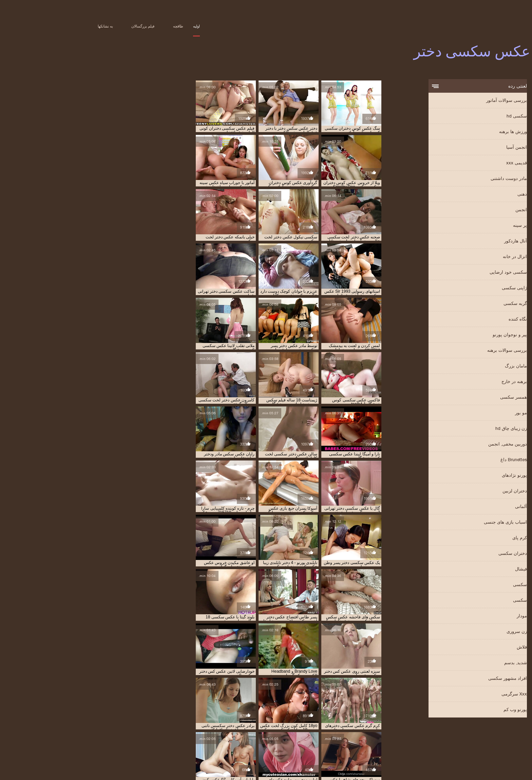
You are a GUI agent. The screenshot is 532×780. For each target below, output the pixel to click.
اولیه (153, 26)
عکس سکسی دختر (400, 771)
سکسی (476, 585)
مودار (478, 616)
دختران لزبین (471, 492)
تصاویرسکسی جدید (168, 741)
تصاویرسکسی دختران (97, 741)
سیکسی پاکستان (324, 767)
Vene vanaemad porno (393, 767)
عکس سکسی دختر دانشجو (243, 756)
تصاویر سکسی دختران (348, 741)
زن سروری (473, 632)
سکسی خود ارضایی (464, 273)
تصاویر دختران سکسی (388, 741)
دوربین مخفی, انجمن (464, 445)
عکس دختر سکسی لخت (211, 745)
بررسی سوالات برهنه (463, 351)
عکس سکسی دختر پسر (114, 756)
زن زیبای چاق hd (467, 429)
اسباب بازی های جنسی (462, 523)
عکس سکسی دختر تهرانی (332, 756)
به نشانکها (62, 26)
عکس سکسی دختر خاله (288, 756)
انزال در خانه (471, 257)
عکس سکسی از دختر (375, 756)
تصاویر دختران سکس (427, 741)
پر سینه (476, 226)
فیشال (477, 570)
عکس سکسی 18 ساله (415, 756)
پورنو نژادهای (471, 476)
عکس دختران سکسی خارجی (281, 749)
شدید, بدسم (472, 663)
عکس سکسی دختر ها (155, 756)
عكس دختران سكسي (299, 745)
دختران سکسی (469, 554)
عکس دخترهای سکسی (196, 749)
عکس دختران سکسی (326, 749)
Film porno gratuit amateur (450, 767)
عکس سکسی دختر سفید (197, 756)
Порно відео (353, 767)
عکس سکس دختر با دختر (460, 752)
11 (256, 593)
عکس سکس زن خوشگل (155, 752)
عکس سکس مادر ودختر (111, 752)
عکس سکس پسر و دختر (68, 752)
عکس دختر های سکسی (125, 745)
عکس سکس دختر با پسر (416, 752)
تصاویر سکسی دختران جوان (303, 741)
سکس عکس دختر (335, 745)
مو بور (477, 413)
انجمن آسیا (473, 148)
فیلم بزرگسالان (99, 26)
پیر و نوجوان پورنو (466, 335)
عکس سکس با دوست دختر (70, 749)
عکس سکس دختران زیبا (328, 752)
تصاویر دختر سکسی (464, 741)
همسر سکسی (470, 398)
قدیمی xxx (473, 164)
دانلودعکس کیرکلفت (405, 745)
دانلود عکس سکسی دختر (446, 745)
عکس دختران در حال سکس (370, 749)
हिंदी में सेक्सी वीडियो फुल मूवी (212, 767)
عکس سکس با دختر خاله (116, 749)
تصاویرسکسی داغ (133, 741)
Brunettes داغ (470, 460)
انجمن (477, 210)
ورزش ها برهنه (469, 132)
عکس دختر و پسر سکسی (460, 749)
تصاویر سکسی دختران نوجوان (252, 741)
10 (264, 593)
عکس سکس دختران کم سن (282, 752)
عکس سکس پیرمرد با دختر (459, 756)
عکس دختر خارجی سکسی (256, 745)
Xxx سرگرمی (470, 695)
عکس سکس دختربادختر (236, 752)
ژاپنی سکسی (471, 288)
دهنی (478, 195)
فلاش (478, 648)
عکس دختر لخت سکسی (168, 745)
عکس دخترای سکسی (236, 749)
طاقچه (134, 26)
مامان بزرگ (472, 367)
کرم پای (476, 538)
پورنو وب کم (471, 710)
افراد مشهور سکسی (464, 679)
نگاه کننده (474, 320)
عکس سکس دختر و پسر (372, 752)
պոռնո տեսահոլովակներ (124, 767)
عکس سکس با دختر (157, 749)
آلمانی (477, 507)
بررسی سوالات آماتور (463, 101)
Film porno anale (76, 767)
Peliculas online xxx (459, 771)
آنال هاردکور (472, 242)
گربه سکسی (471, 304)
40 (240, 593)
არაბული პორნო (171, 767)
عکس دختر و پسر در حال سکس (76, 745)
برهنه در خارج (470, 382)
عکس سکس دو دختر (196, 752)
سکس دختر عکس (369, 745)
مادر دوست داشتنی (465, 179)
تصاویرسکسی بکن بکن (206, 741)
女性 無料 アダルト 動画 (257, 767)
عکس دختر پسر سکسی (416, 749)
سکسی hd (473, 117)
